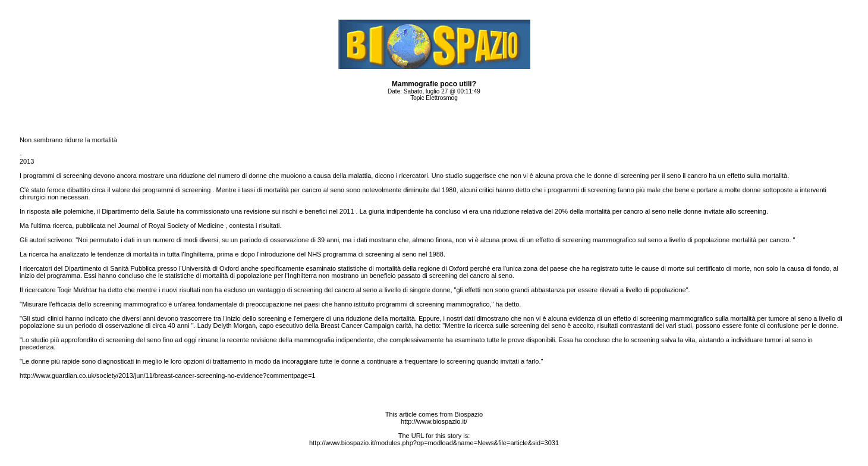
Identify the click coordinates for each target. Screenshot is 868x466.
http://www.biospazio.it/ (434, 421)
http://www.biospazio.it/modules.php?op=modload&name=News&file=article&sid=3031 (434, 443)
